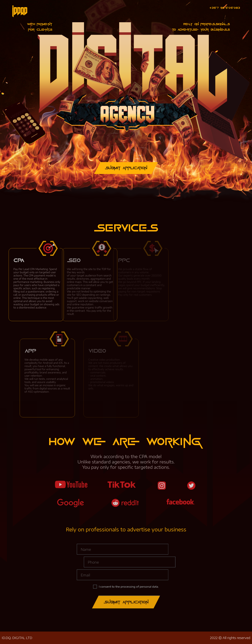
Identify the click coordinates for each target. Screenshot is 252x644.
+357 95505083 (225, 8)
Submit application (126, 602)
